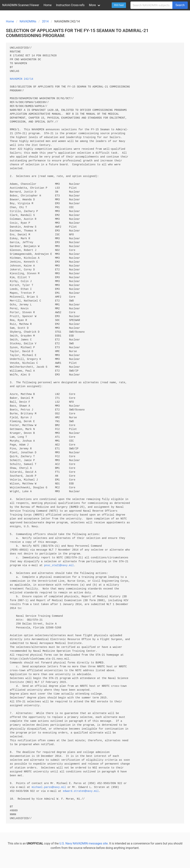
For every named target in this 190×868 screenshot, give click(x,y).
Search (180, 5)
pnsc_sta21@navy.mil (59, 565)
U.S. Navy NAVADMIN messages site (83, 843)
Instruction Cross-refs (70, 5)
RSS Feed (119, 5)
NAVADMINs (28, 21)
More (92, 5)
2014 (45, 21)
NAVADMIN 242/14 (22, 79)
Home (48, 5)
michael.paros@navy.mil (49, 787)
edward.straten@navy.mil (81, 791)
